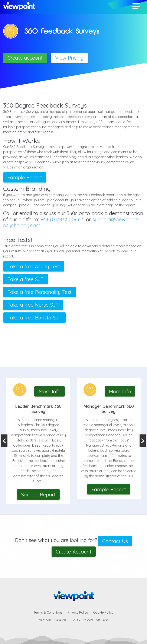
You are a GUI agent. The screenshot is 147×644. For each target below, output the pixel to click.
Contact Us (115, 541)
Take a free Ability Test (34, 266)
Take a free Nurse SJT (33, 305)
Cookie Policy (103, 612)
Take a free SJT (26, 279)
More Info (50, 391)
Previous (4, 441)
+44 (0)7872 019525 (63, 219)
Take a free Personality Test (40, 292)
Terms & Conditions (48, 612)
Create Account (74, 552)
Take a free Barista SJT (35, 318)
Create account (25, 58)
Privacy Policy (78, 612)
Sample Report (25, 177)
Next (143, 441)
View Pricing (69, 58)
